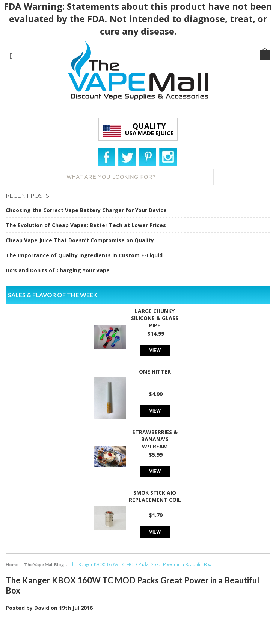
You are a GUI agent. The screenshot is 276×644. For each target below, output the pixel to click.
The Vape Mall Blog (44, 564)
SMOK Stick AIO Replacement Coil (155, 496)
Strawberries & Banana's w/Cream (155, 439)
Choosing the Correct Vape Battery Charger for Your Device (86, 210)
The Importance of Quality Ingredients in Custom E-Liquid (84, 255)
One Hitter (155, 371)
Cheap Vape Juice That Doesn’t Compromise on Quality (80, 240)
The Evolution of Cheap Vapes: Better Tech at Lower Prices (86, 225)
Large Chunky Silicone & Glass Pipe (155, 318)
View (155, 350)
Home (12, 564)
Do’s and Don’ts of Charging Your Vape (58, 270)
